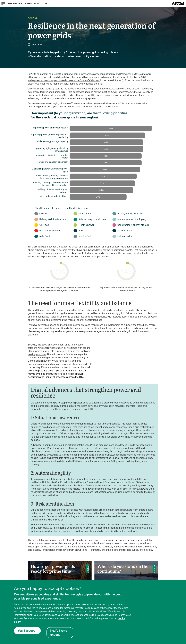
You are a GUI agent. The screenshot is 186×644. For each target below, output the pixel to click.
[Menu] (3, 4)
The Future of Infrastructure (28, 4)
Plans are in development (55, 367)
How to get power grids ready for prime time (60, 580)
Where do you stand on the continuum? (126, 580)
